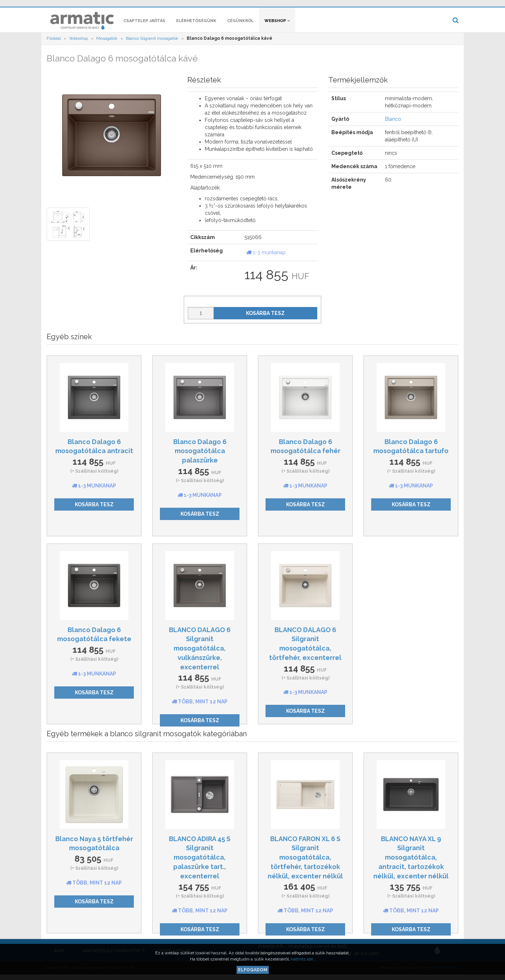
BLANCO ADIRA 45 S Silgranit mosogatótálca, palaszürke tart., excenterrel (200, 861)
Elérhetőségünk (196, 24)
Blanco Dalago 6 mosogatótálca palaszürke (200, 455)
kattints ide (302, 959)
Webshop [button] (277, 24)
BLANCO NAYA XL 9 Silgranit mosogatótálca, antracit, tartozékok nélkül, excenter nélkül (411, 861)
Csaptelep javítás (144, 24)
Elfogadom (253, 970)
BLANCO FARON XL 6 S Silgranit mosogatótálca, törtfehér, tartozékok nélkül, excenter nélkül (305, 861)
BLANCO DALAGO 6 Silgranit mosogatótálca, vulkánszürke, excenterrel (200, 652)
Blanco (393, 123)
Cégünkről (240, 24)
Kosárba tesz (265, 317)
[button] (349, 6)
